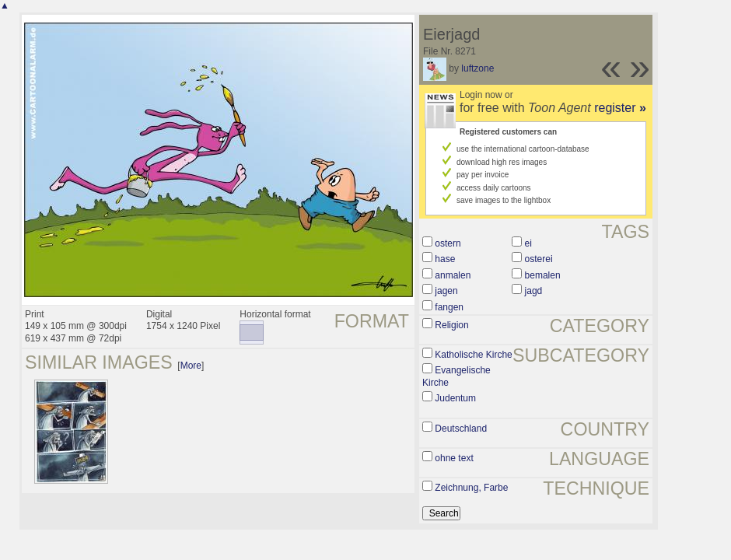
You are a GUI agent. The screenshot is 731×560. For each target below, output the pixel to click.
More (191, 366)
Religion (451, 325)
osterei (539, 259)
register (620, 108)
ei (528, 243)
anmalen (453, 275)
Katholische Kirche (473, 355)
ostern (448, 243)
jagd (534, 291)
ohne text (454, 458)
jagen (446, 291)
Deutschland (461, 429)
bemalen (543, 275)
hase (445, 259)
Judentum (455, 398)
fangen (449, 307)
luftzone (477, 68)
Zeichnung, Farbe (471, 488)
